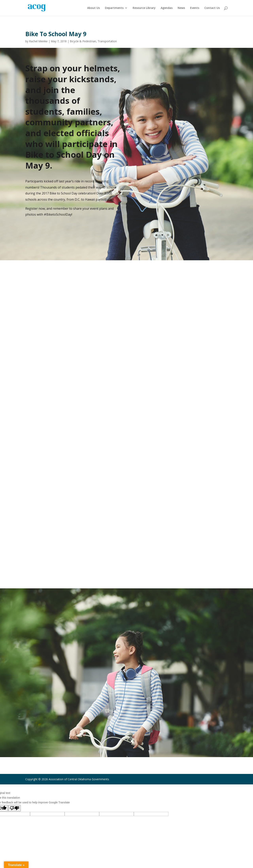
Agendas (167, 8)
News (181, 8)
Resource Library (144, 8)
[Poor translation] (14, 808)
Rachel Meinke (38, 41)
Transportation (107, 41)
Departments (114, 8)
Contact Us (212, 8)
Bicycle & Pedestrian (83, 41)
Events (195, 8)
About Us (93, 8)
